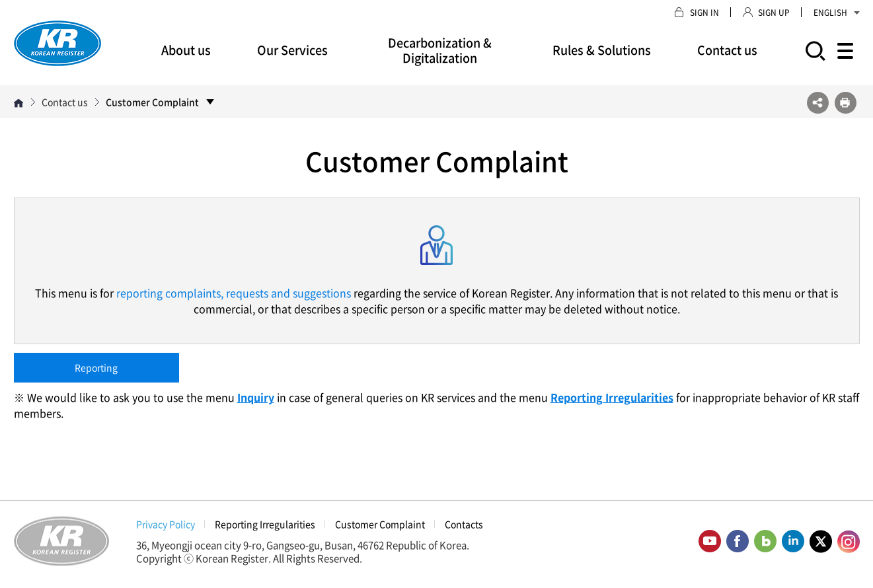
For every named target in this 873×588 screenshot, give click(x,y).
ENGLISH (837, 13)
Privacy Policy (166, 524)
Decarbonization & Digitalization (440, 50)
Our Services (292, 50)
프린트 (846, 103)
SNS (818, 103)
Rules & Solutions (602, 50)
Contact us (727, 50)
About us (186, 50)
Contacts (464, 524)
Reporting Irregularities (265, 524)
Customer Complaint (380, 524)
